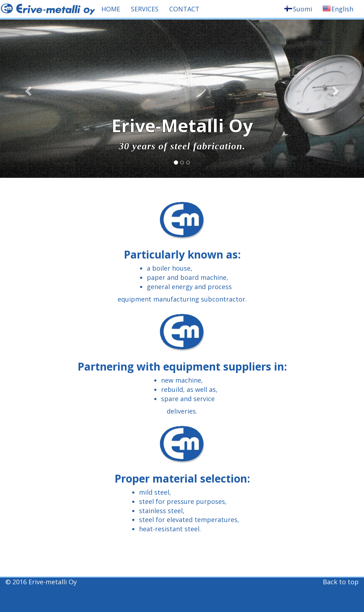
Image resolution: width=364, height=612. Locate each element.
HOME (111, 9)
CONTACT (184, 9)
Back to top (341, 582)
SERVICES (145, 9)
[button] (27, 89)
